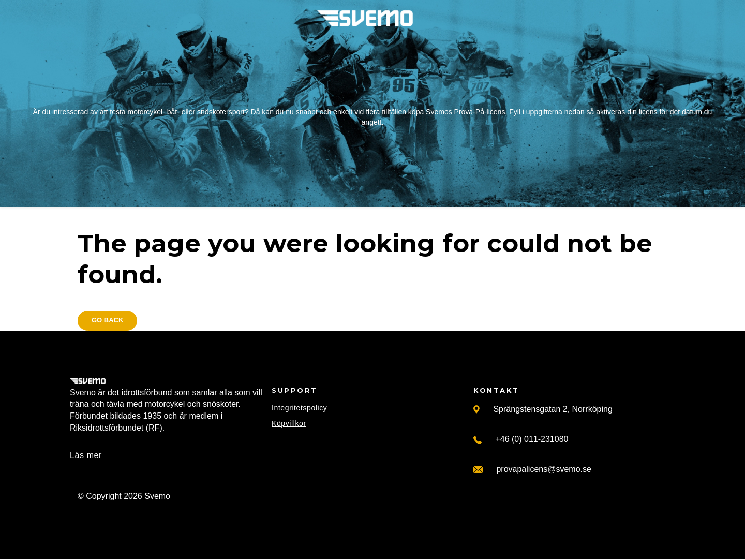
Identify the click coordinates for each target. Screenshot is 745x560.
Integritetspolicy (299, 408)
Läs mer (86, 455)
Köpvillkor (289, 423)
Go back (107, 320)
